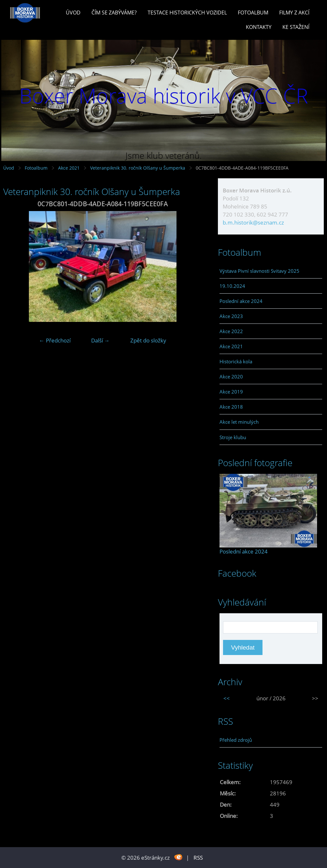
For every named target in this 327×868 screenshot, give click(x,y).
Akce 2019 (231, 392)
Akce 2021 (69, 168)
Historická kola (236, 361)
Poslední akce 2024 (241, 301)
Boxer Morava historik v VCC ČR (164, 96)
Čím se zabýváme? (114, 13)
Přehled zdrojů (236, 740)
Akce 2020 (231, 376)
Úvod (73, 13)
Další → (100, 340)
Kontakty (259, 27)
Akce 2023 (231, 316)
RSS (198, 858)
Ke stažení (296, 27)
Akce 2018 (231, 407)
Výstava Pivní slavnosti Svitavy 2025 (259, 271)
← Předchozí (55, 340)
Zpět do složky (148, 340)
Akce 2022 (231, 331)
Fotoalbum (253, 13)
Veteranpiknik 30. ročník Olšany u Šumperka (138, 168)
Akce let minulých (239, 422)
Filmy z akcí (294, 13)
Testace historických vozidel (187, 13)
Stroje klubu (233, 437)
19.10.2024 (232, 286)
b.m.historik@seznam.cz (253, 222)
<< (227, 698)
